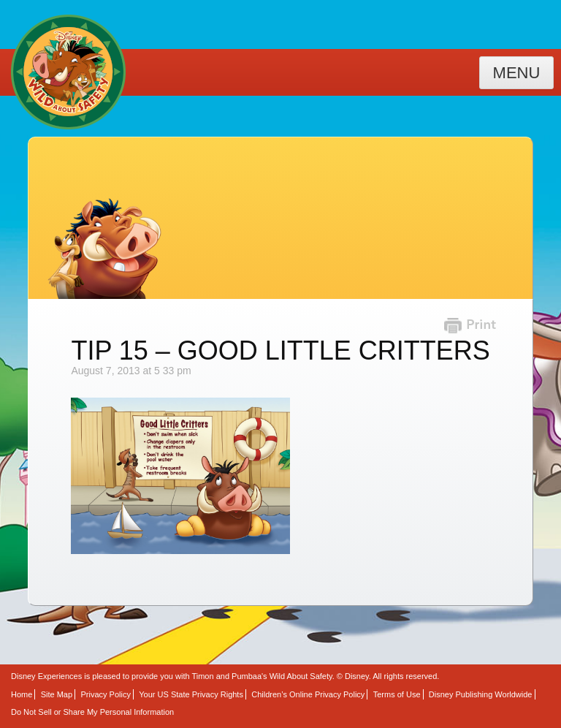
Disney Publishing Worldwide (481, 694)
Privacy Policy (105, 694)
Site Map (57, 694)
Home (22, 694)
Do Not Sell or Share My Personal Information (92, 712)
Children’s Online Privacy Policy (308, 694)
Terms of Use (397, 694)
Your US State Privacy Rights (191, 694)
